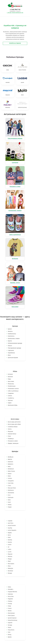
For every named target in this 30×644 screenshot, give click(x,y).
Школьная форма (13, 358)
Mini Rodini (11, 564)
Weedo (10, 637)
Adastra (10, 459)
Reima (10, 611)
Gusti (9, 502)
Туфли (10, 403)
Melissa (10, 556)
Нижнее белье (12, 434)
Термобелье (11, 353)
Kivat (9, 537)
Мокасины (11, 384)
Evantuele (11, 498)
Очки (9, 436)
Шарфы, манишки (13, 443)
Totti (9, 632)
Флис (9, 355)
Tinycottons (11, 630)
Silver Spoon (11, 616)
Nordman (11, 571)
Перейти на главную (15, 43)
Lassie (10, 545)
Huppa (10, 507)
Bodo (9, 476)
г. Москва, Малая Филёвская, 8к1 (15, 13)
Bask (9, 467)
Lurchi (10, 552)
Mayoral (10, 554)
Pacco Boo (11, 596)
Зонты (10, 429)
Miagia (10, 559)
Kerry (9, 535)
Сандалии (11, 393)
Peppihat (10, 599)
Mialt (9, 561)
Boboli (10, 474)
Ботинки (10, 374)
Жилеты (10, 331)
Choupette (11, 481)
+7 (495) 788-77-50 (15, 10)
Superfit (10, 623)
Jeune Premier (12, 526)
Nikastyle (10, 568)
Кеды (9, 379)
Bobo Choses (11, 471)
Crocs (9, 486)
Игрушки (10, 431)
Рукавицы (11, 439)
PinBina (10, 601)
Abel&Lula (11, 457)
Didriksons (11, 490)
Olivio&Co (11, 589)
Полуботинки (12, 386)
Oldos (9, 587)
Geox (9, 500)
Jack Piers (11, 523)
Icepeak (10, 521)
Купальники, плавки (14, 339)
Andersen (10, 462)
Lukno (10, 549)
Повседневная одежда (14, 348)
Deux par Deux (12, 488)
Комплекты (11, 336)
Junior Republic (12, 530)
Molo (9, 566)
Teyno (10, 627)
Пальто (10, 346)
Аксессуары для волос (14, 422)
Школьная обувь (13, 405)
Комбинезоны (12, 334)
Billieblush (11, 469)
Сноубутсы (11, 398)
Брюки (10, 329)
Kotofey (10, 540)
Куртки (10, 341)
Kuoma (10, 542)
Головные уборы (13, 427)
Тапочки (10, 401)
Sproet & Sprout (12, 618)
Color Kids (11, 483)
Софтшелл (11, 350)
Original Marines (12, 592)
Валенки (10, 377)
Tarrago (10, 625)
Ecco (9, 495)
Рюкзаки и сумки (13, 441)
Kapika (10, 533)
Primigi (10, 604)
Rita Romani (11, 613)
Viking (10, 635)
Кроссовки (11, 381)
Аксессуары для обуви (14, 424)
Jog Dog (10, 528)
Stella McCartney (13, 620)
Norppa (10, 573)
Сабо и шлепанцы (13, 391)
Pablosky (10, 594)
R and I (10, 608)
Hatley (10, 505)
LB (9, 547)
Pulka (9, 606)
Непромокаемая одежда (15, 343)
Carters (10, 478)
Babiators (11, 464)
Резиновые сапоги (13, 389)
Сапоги (10, 396)
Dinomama (11, 493)
